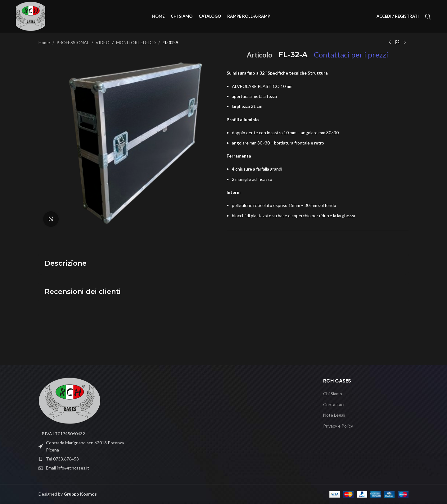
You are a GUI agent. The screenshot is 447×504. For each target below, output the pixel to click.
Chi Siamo (333, 394)
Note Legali (334, 415)
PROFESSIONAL (73, 42)
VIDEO (103, 42)
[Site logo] (31, 16)
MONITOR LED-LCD (136, 42)
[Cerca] (428, 16)
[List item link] (81, 459)
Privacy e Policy (338, 426)
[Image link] (70, 400)
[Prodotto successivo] (405, 43)
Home (44, 42)
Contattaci (334, 404)
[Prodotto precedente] (390, 43)
